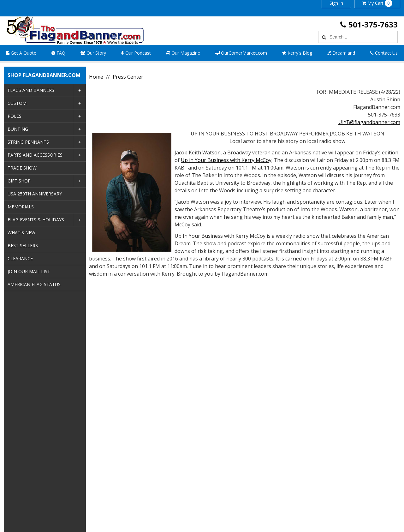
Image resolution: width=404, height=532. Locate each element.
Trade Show (22, 168)
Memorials (21, 207)
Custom (17, 103)
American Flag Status (34, 284)
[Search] (323, 37)
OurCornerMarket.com (241, 53)
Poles (15, 116)
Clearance (20, 258)
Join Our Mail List (29, 271)
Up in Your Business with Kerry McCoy (226, 160)
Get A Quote (21, 53)
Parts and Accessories (35, 155)
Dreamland (341, 53)
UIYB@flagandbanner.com (369, 122)
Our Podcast (136, 53)
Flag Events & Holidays (36, 220)
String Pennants (28, 142)
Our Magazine (183, 53)
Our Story (93, 53)
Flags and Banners (31, 90)
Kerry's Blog (297, 53)
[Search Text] (362, 37)
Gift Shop (19, 181)
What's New (21, 233)
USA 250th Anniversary (35, 194)
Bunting (18, 129)
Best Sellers (23, 245)
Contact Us (384, 53)
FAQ (58, 53)
